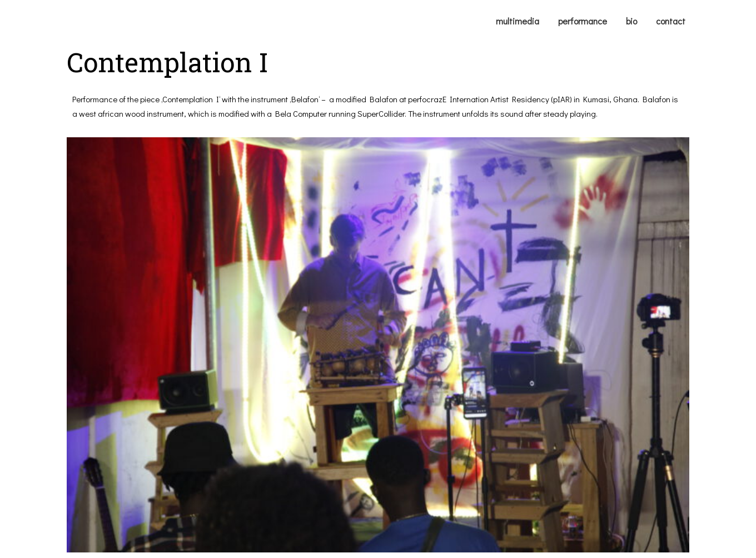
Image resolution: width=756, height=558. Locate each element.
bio (631, 21)
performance (583, 21)
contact (671, 21)
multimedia (518, 21)
